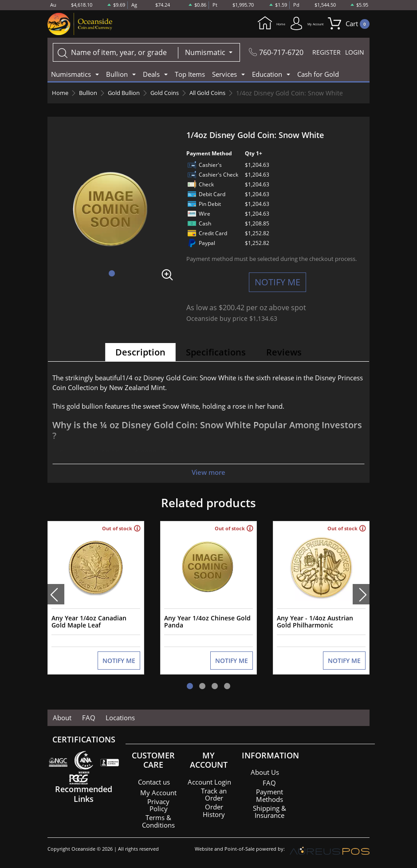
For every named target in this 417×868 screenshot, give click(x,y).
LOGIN (354, 53)
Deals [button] (151, 75)
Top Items (190, 75)
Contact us (154, 778)
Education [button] (267, 75)
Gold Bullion (130, 94)
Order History (214, 812)
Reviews (284, 353)
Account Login (209, 780)
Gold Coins (174, 94)
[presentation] (56, 593)
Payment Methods (269, 791)
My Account (293, 24)
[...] (115, 53)
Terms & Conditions (158, 822)
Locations (112, 714)
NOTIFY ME (277, 283)
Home (240, 24)
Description (140, 353)
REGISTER (325, 53)
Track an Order (214, 796)
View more (209, 473)
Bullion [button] (117, 75)
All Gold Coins (222, 94)
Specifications (216, 353)
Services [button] (224, 75)
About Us (265, 768)
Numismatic (204, 53)
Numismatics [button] (71, 75)
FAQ (83, 714)
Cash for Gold (318, 75)
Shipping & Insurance (269, 807)
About (60, 714)
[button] (112, 274)
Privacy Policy (158, 806)
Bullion (90, 94)
